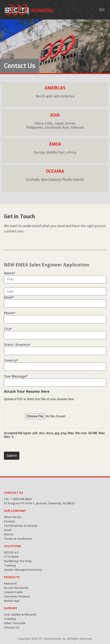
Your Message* (16, 376)
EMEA (55, 144)
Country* (11, 360)
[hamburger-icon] (102, 10)
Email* (9, 297)
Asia (55, 115)
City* (8, 329)
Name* (10, 273)
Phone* (10, 313)
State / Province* (17, 345)
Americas (55, 88)
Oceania (55, 171)
